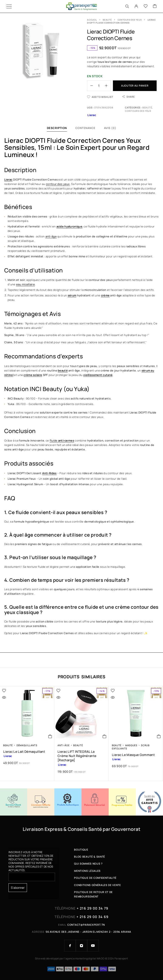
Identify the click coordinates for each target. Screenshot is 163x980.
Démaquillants (27, 745)
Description (57, 128)
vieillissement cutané (98, 375)
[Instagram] (81, 946)
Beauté (107, 20)
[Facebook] (70, 946)
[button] (50, 736)
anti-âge (51, 236)
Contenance (85, 128)
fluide (62, 440)
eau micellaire (25, 284)
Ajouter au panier (135, 86)
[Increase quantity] (108, 86)
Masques (131, 745)
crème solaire (33, 375)
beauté (63, 370)
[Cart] (155, 6)
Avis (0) (110, 128)
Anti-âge (64, 745)
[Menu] (9, 6)
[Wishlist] (146, 6)
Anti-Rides (49, 473)
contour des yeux (58, 184)
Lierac (8, 179)
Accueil (92, 20)
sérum (72, 295)
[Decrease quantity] (90, 86)
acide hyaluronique (69, 226)
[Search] (127, 6)
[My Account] (136, 6)
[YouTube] (93, 946)
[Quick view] (13, 697)
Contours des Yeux (130, 20)
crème (105, 295)
